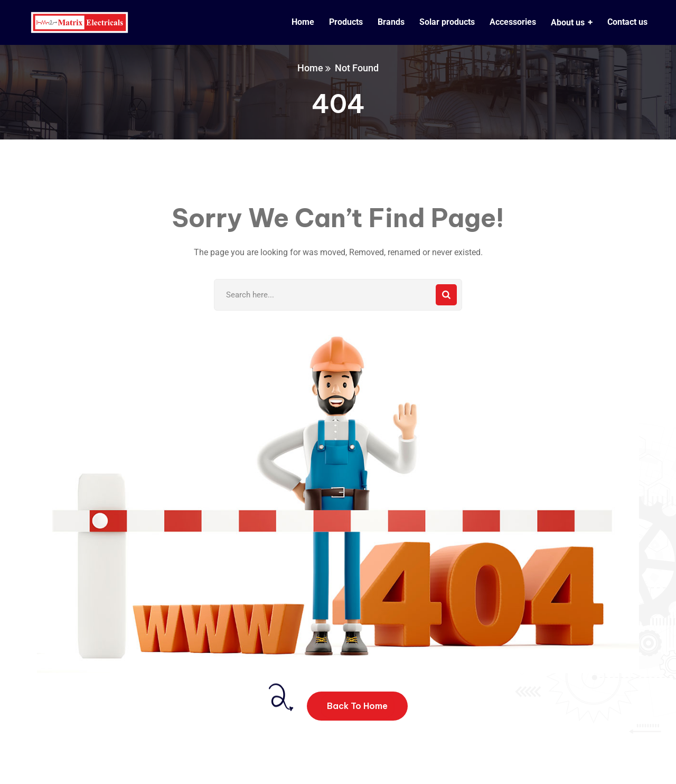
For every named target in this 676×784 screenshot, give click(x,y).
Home (310, 68)
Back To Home (357, 706)
